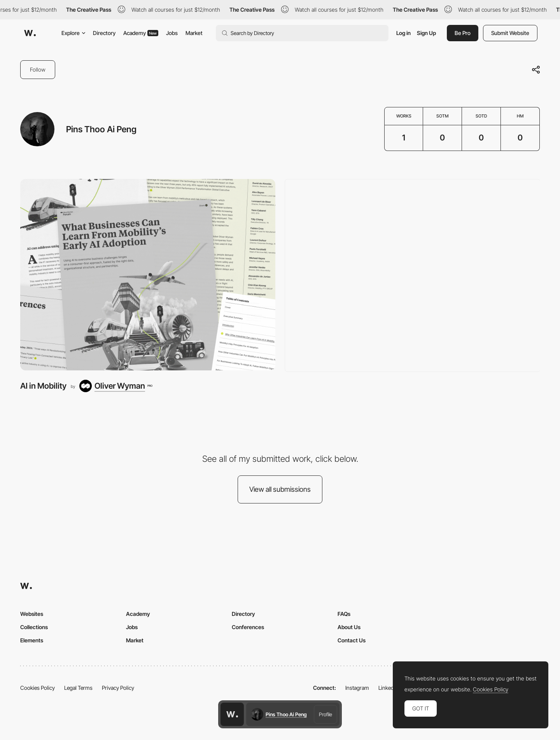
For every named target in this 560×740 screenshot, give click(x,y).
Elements (32, 640)
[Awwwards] (30, 33)
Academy (141, 33)
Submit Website (510, 33)
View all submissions (280, 489)
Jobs (172, 33)
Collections (34, 627)
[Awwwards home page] (232, 714)
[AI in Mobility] (148, 275)
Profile (325, 714)
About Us (349, 627)
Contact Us (352, 640)
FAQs (344, 614)
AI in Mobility (43, 386)
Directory (104, 33)
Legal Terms (78, 688)
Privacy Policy (118, 688)
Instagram (357, 688)
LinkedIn (388, 688)
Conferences (248, 627)
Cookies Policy (38, 688)
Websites (32, 614)
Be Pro (463, 33)
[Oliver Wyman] (116, 386)
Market (194, 33)
